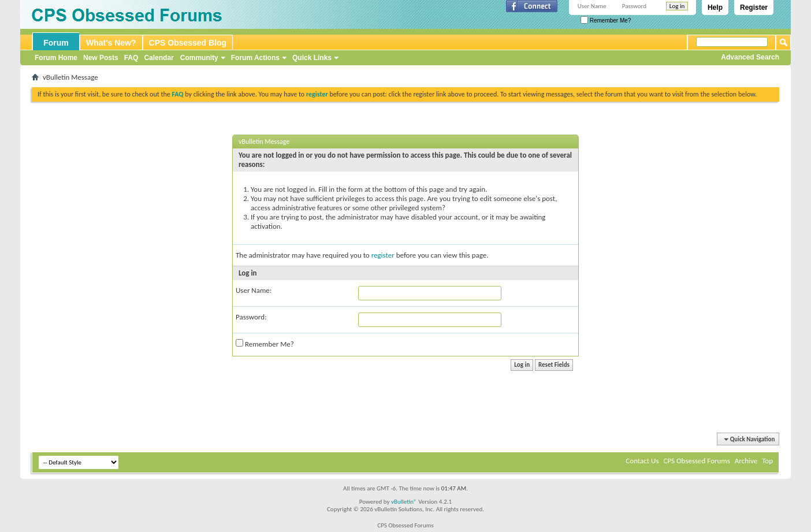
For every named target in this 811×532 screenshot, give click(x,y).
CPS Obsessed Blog (188, 43)
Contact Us (642, 461)
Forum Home (56, 58)
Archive (746, 461)
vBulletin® (404, 502)
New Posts (101, 58)
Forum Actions (255, 58)
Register (754, 8)
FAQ (131, 58)
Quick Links (312, 58)
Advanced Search (750, 57)
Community (199, 58)
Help (715, 8)
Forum (56, 43)
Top (767, 461)
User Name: (254, 290)
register (383, 255)
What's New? (111, 43)
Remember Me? (606, 21)
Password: (251, 317)
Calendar (159, 58)
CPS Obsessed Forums (696, 461)
